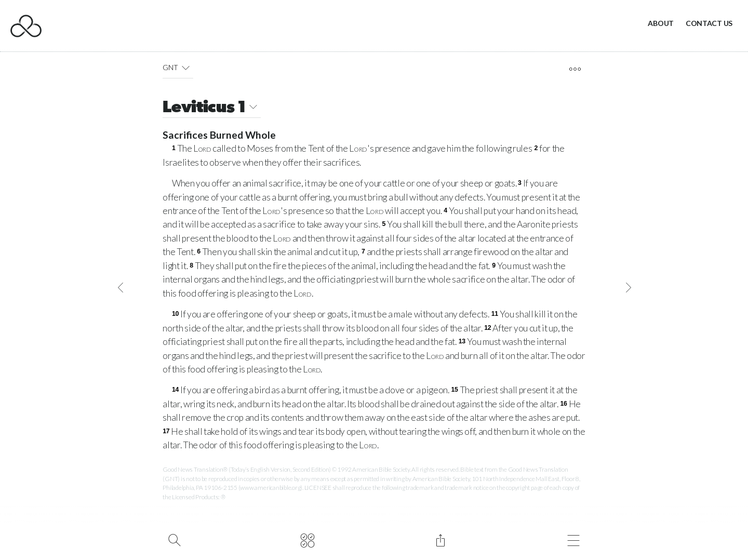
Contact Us (709, 23)
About (661, 23)
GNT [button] (178, 68)
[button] (186, 68)
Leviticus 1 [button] (212, 108)
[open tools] (575, 69)
